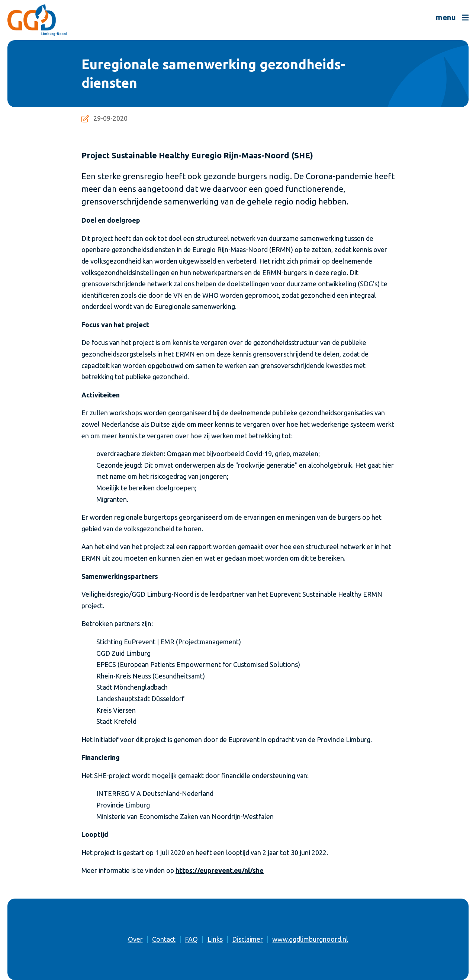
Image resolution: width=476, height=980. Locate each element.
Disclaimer (247, 939)
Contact (164, 939)
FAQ (191, 939)
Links (215, 939)
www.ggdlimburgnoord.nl (310, 939)
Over (135, 939)
